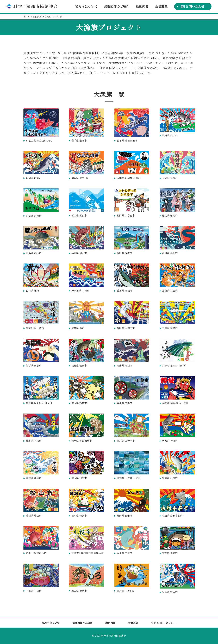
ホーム (27, 17)
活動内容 (142, 6)
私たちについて (86, 6)
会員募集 (161, 6)
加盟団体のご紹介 (117, 6)
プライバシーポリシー (163, 623)
